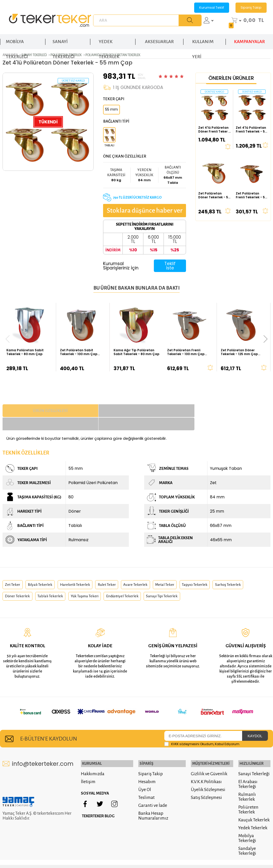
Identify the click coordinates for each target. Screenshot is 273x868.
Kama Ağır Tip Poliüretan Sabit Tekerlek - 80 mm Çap (136, 352)
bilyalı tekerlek (45, 571)
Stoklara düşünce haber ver (141, 210)
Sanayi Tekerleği (253, 755)
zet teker (14, 571)
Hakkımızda (94, 755)
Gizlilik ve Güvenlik (208, 755)
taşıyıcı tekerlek (218, 571)
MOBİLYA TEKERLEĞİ (17, 41)
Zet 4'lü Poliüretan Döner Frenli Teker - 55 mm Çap (214, 129)
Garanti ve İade (150, 787)
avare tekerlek (151, 571)
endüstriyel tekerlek (174, 585)
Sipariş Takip (251, 8)
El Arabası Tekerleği (247, 766)
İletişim (90, 763)
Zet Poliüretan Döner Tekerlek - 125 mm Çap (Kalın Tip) (239, 352)
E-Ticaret (121, 853)
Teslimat (144, 779)
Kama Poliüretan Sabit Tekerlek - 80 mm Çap (25, 352)
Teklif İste (169, 265)
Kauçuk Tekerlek (253, 801)
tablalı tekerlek (92, 585)
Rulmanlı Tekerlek (246, 778)
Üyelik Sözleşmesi (207, 771)
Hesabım (144, 763)
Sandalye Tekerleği (246, 832)
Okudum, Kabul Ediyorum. (202, 726)
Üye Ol (142, 771)
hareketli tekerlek (84, 571)
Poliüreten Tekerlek (248, 791)
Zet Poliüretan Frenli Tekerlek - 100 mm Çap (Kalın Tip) (186, 352)
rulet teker (119, 571)
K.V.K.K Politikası (205, 763)
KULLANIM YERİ (203, 41)
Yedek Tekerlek (252, 809)
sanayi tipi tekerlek (219, 585)
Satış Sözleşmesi (205, 779)
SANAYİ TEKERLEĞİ (64, 41)
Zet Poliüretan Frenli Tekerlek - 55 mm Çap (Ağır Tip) (251, 195)
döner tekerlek (56, 585)
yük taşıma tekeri (131, 585)
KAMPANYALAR (249, 38)
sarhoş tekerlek (19, 585)
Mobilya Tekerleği (246, 820)
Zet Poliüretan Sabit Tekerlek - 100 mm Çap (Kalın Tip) (79, 352)
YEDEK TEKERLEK (109, 41)
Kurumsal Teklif (212, 8)
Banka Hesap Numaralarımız (151, 797)
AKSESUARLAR (159, 38)
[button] (266, 339)
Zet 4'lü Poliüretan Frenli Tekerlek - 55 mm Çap (251, 129)
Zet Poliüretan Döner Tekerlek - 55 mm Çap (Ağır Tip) (214, 195)
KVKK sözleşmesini (185, 726)
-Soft (108, 853)
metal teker (184, 571)
